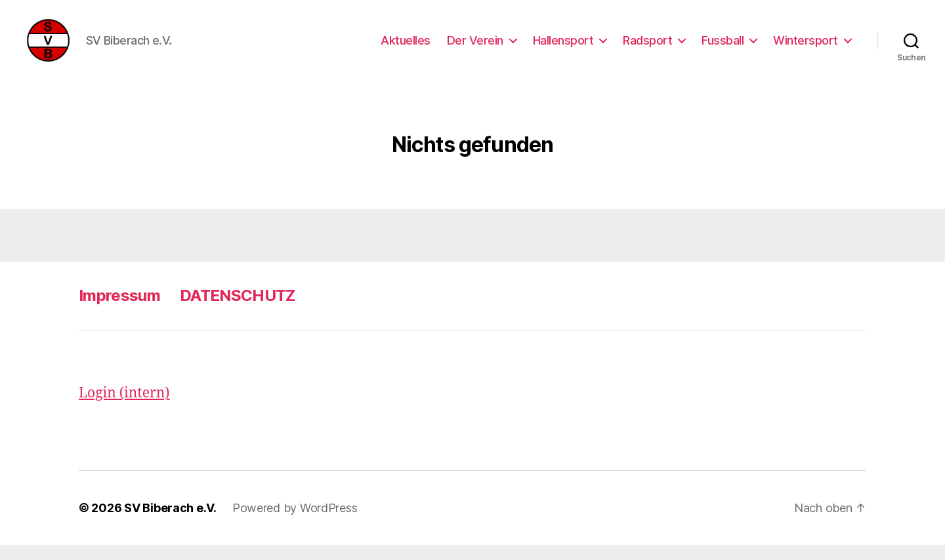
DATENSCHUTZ (238, 310)
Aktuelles (406, 48)
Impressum (119, 310)
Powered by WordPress (295, 523)
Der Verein (475, 48)
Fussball (723, 48)
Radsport (647, 48)
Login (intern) (124, 408)
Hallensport (563, 48)
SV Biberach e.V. (170, 523)
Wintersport (806, 48)
